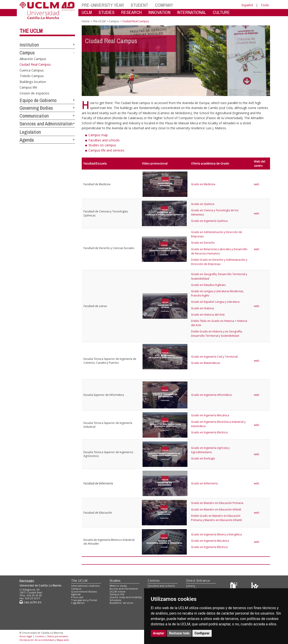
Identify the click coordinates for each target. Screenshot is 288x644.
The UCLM (31, 31)
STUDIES (107, 12)
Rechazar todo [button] (179, 633)
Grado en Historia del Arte (208, 315)
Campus (27, 53)
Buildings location (33, 81)
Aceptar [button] (159, 633)
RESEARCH (131, 12)
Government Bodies (84, 592)
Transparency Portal (84, 600)
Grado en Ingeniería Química (209, 221)
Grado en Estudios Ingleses (208, 285)
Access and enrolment (124, 589)
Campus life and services (106, 150)
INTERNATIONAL (192, 12)
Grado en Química (203, 204)
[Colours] (255, 587)
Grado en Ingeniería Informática (211, 395)
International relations (85, 586)
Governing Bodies (36, 108)
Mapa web (63, 640)
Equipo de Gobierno (38, 100)
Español (247, 5)
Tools (265, 5)
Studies (115, 580)
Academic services (121, 603)
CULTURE (221, 12)
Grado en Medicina (203, 184)
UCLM (87, 12)
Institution (29, 45)
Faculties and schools (104, 140)
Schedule (115, 600)
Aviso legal (26, 636)
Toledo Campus (32, 76)
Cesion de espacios (34, 93)
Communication (34, 116)
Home (86, 21)
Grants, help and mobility (126, 597)
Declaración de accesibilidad (37, 640)
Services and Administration (46, 124)
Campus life (28, 87)
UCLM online (118, 592)
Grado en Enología (203, 458)
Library (191, 586)
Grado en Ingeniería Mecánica (210, 415)
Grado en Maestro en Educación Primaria (217, 503)
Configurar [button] (202, 633)
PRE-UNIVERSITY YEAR (103, 5)
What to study (118, 586)
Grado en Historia (202, 308)
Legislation (30, 132)
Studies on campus (102, 145)
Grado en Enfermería (204, 483)
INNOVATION (159, 12)
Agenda (27, 140)
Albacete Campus (33, 59)
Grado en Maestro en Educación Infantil (216, 509)
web (257, 184)
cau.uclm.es (31, 602)
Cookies (40, 636)
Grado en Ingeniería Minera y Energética (216, 534)
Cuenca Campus (32, 70)
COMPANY (164, 5)
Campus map (98, 135)
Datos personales (58, 636)
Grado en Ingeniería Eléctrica (209, 432)
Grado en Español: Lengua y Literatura (215, 302)
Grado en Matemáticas (206, 363)
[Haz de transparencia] (234, 587)
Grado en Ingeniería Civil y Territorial (214, 357)
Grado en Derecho (203, 243)
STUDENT (139, 5)
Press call (77, 597)
